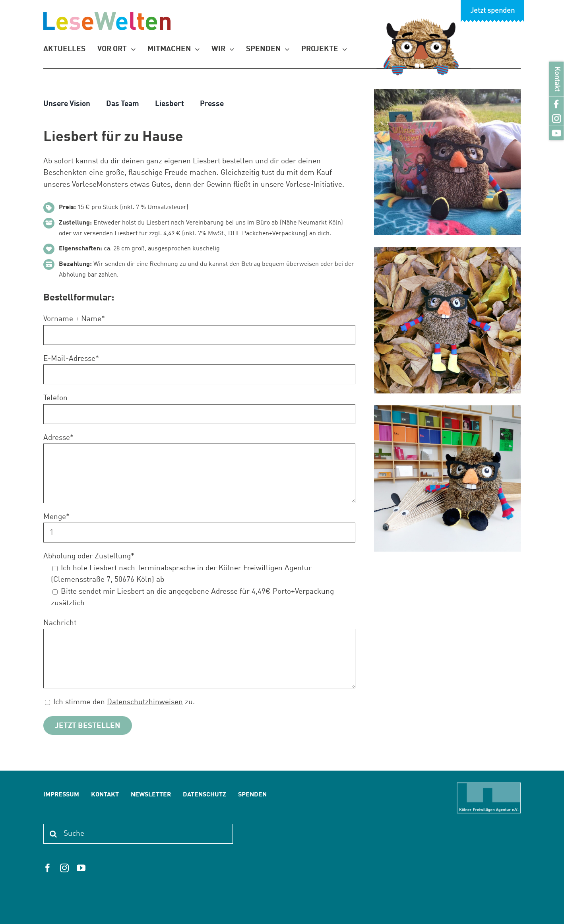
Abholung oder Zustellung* (89, 556)
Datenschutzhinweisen (145, 702)
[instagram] (64, 868)
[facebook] (48, 868)
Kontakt (557, 79)
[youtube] (81, 868)
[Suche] (138, 834)
